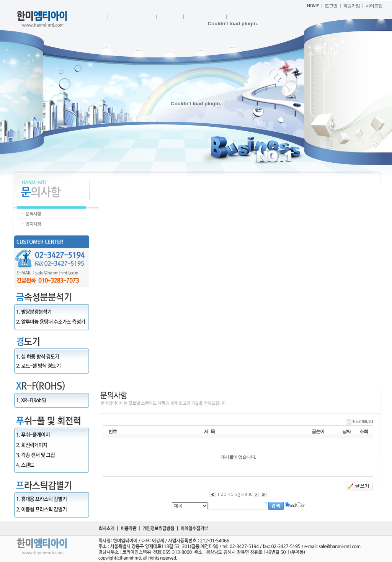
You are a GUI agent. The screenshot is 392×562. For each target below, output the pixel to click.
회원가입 (351, 6)
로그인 (331, 6)
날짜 (346, 431)
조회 (364, 431)
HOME (313, 6)
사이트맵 (374, 6)
